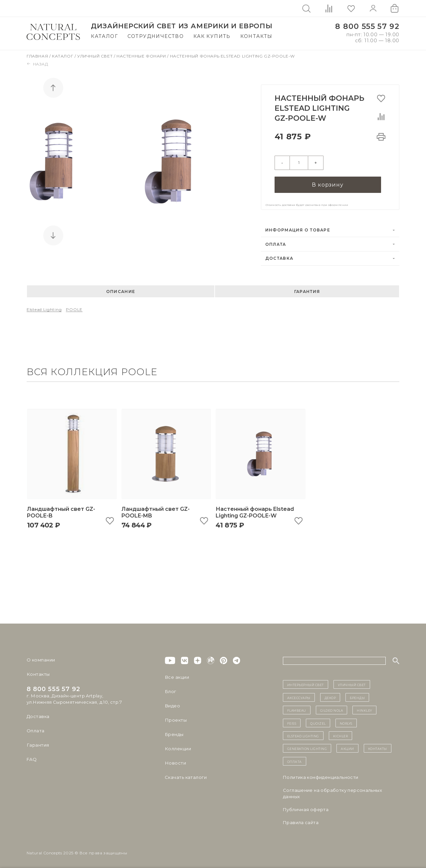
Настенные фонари (142, 56)
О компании (41, 658)
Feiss (292, 721)
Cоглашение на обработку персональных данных (332, 791)
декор (330, 695)
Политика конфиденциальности (321, 775)
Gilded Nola (332, 708)
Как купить (212, 36)
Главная (38, 56)
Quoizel (318, 721)
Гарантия (307, 289)
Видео (172, 704)
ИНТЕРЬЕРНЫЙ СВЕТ (306, 682)
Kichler (341, 734)
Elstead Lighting (44, 307)
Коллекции (178, 747)
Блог (170, 689)
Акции (347, 746)
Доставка (279, 256)
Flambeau (297, 708)
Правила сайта (301, 820)
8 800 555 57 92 (367, 26)
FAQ (32, 757)
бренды (357, 695)
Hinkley (364, 708)
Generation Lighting (307, 746)
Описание (121, 289)
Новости (175, 761)
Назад (37, 64)
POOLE (74, 307)
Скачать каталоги (186, 775)
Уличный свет (96, 56)
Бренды (174, 732)
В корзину (327, 182)
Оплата (276, 242)
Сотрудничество (156, 36)
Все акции (177, 675)
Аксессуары (299, 695)
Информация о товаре (298, 228)
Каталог (104, 36)
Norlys (346, 721)
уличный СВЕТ (352, 682)
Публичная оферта (306, 807)
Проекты (176, 718)
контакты (378, 746)
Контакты (256, 36)
